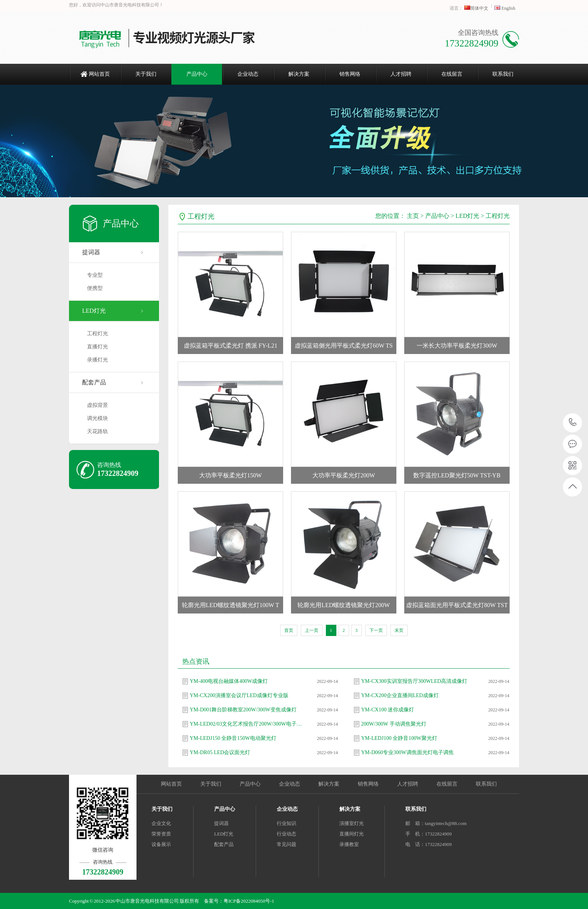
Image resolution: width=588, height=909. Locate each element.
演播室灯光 (352, 823)
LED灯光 (94, 311)
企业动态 (248, 74)
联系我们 (503, 74)
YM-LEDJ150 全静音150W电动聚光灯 (233, 738)
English (505, 8)
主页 (413, 216)
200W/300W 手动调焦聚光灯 (394, 724)
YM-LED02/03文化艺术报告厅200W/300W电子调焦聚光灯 (248, 724)
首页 (289, 630)
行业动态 (286, 834)
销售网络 (350, 74)
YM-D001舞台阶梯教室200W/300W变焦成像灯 (243, 710)
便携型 (95, 288)
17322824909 (573, 422)
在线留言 (452, 74)
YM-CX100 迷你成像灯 (388, 710)
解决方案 (299, 74)
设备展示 (161, 844)
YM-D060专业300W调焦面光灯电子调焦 (407, 752)
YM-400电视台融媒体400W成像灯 (229, 681)
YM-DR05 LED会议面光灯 (220, 752)
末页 (399, 630)
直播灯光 (97, 347)
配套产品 (94, 382)
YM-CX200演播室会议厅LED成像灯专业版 (239, 695)
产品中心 (197, 74)
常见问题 (286, 844)
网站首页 (99, 74)
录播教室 (349, 844)
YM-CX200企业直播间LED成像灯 (400, 695)
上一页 (312, 630)
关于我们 (146, 74)
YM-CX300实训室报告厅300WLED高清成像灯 (414, 681)
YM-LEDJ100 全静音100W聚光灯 (399, 738)
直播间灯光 (352, 834)
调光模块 (97, 418)
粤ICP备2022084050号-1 (249, 901)
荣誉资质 (161, 834)
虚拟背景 (97, 405)
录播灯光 (97, 360)
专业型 (95, 275)
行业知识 (286, 823)
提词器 (91, 252)
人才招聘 (401, 74)
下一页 (376, 630)
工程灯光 (97, 334)
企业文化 (161, 823)
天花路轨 (97, 431)
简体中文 (477, 8)
